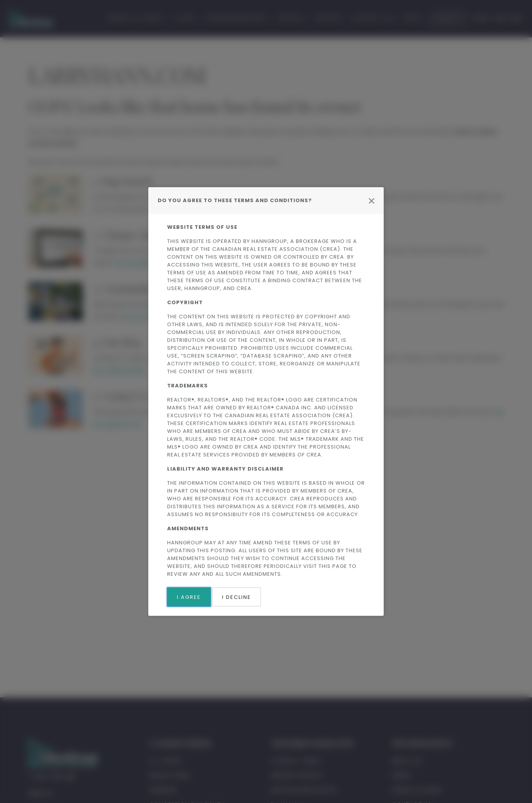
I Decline (237, 597)
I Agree (189, 597)
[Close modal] (372, 201)
